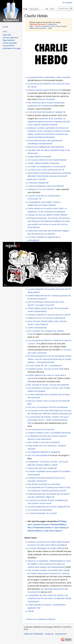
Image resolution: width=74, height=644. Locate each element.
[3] (51, 362)
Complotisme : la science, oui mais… (43, 462)
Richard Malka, (58, 524)
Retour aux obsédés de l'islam (40, 619)
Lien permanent (8, 46)
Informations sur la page (12, 48)
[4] (29, 404)
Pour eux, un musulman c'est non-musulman (47, 407)
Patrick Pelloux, (35, 531)
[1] (67, 122)
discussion (42, 24)
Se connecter (67, 3)
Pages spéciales (9, 40)
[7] (67, 507)
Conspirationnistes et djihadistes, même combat (48, 77)
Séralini (52, 125)
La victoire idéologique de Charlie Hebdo (45, 548)
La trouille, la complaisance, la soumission (45, 167)
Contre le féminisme (36, 328)
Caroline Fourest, (41, 524)
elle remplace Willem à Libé (44, 465)
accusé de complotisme (53, 122)
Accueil (5, 27)
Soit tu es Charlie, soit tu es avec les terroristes (48, 401)
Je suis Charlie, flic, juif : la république (44, 366)
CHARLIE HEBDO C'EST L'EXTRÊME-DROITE (48, 433)
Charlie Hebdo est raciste (38, 157)
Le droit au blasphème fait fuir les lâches (45, 186)
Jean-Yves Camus (53, 531)
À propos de (49, 634)
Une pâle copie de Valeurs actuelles (43, 150)
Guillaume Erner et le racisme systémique (45, 318)
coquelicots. (43, 119)
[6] (29, 465)
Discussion (34, 9)
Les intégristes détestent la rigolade (43, 452)
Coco (64, 462)
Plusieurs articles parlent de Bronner (43, 90)
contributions (52, 24)
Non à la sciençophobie (38, 455)
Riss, (30, 528)
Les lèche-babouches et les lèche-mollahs (45, 507)
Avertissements (61, 634)
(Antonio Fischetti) (45, 99)
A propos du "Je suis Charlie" (40, 189)
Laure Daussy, (60, 528)
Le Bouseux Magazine (37, 183)
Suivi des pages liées (10, 38)
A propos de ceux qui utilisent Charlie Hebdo (47, 215)
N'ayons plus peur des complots (41, 468)
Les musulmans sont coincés (40, 429)
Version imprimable (10, 43)
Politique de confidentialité (33, 634)
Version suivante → (41, 28)
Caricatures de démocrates (39, 478)
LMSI (30, 611)
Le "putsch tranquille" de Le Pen (41, 513)
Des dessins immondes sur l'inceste (43, 484)
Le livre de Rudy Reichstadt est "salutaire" (45, 112)
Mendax (49, 137)
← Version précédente (41, 26)
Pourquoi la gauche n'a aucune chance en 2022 (48, 315)
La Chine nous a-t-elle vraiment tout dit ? (45, 170)
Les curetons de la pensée (39, 510)
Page (25, 9)
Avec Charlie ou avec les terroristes (43, 442)
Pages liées (7, 35)
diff (31, 26)
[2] (62, 150)
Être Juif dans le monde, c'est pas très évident (47, 385)
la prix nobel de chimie (37, 125)
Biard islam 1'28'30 (36, 179)
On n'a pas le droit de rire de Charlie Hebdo (46, 160)
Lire (43, 9)
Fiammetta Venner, (43, 528)
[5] (29, 423)
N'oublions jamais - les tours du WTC (43, 369)
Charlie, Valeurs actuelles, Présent (42, 163)
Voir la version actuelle (59, 26)
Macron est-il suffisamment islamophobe (45, 147)
